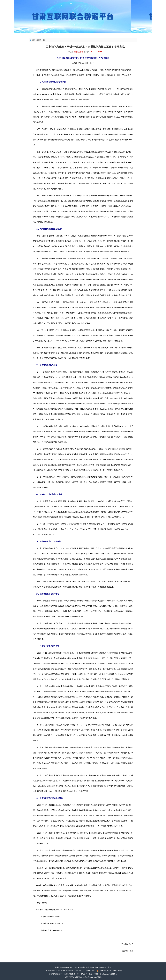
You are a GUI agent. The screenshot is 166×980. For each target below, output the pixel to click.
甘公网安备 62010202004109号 (110, 971)
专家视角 (39, 40)
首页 (33, 40)
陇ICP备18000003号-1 (87, 971)
